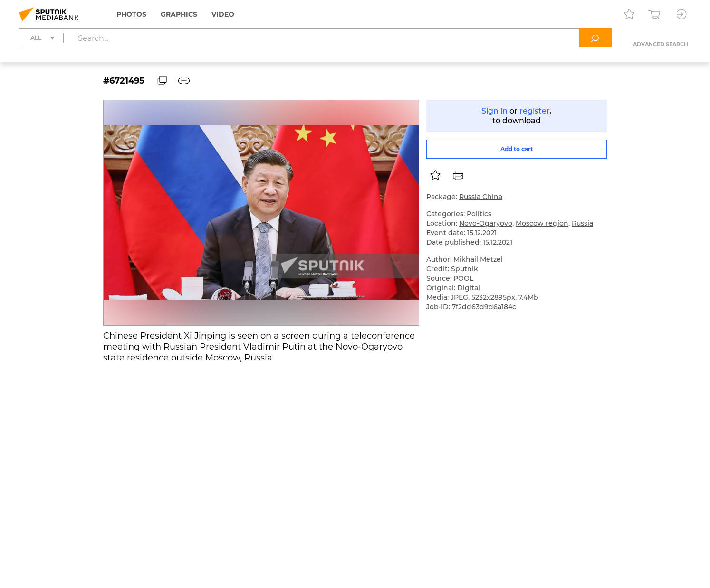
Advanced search (661, 44)
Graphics (179, 14)
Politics (479, 214)
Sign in (494, 111)
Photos (131, 14)
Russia (582, 223)
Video (223, 14)
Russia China (481, 197)
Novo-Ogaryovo (486, 223)
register (535, 111)
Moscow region (542, 223)
